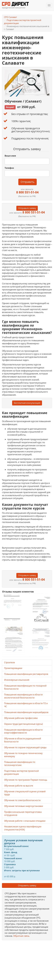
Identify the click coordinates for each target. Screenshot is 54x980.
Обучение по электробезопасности (22, 800)
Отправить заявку (27, 885)
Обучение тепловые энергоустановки (24, 806)
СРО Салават (10, 17)
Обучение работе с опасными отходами (25, 821)
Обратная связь (21, 936)
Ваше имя (10, 156)
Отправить (28, 182)
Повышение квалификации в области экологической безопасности (23, 696)
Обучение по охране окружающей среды (25, 747)
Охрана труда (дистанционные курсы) (23, 724)
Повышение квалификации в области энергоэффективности (23, 731)
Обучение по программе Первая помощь (26, 780)
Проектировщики (13, 668)
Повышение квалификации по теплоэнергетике (20, 764)
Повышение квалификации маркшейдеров (26, 712)
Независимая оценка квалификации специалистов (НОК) (23, 828)
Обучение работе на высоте (19, 786)
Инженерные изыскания (17, 680)
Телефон (9, 168)
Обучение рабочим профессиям (21, 718)
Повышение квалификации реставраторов (26, 674)
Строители (10, 662)
